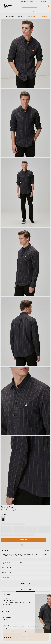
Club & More (7, 578)
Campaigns (43, 1)
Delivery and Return (8, 573)
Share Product (26, 584)
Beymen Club (7, 507)
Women (15, 11)
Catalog (32, 1)
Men (25, 11)
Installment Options (8, 568)
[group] (3, 519)
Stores (37, 1)
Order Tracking (24, 1)
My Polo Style (5, 11)
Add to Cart (24, 540)
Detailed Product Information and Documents (14, 563)
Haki (4, 515)
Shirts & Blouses (26, 545)
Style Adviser (36, 11)
